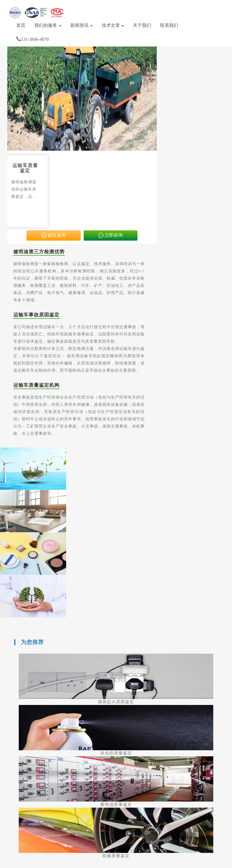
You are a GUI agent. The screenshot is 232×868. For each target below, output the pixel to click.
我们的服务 (48, 25)
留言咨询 (54, 236)
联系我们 (169, 25)
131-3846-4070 (33, 39)
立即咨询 (111, 236)
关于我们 (142, 25)
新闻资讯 (82, 25)
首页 (21, 25)
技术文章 (113, 25)
